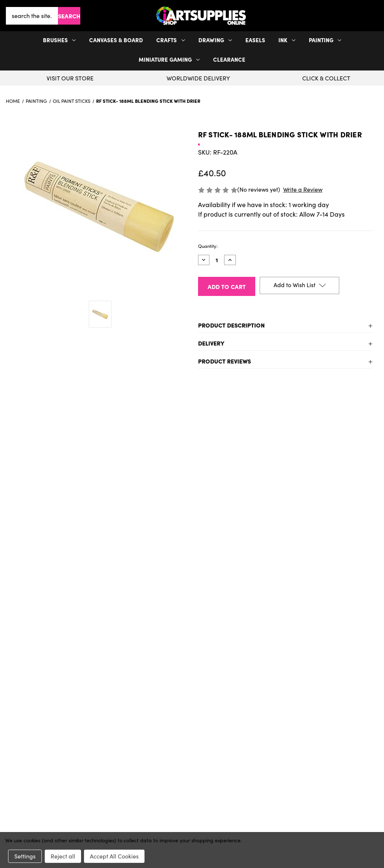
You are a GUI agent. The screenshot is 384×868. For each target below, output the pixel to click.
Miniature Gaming (169, 59)
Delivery (211, 343)
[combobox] (32, 16)
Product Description (231, 325)
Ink (287, 40)
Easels (255, 40)
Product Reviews (224, 361)
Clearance (229, 59)
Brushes (59, 40)
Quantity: (208, 246)
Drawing (215, 40)
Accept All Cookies (114, 856)
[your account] (374, 16)
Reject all (63, 856)
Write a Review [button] (303, 189)
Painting (325, 40)
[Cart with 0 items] (377, 16)
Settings (25, 856)
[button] (377, 16)
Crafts (171, 40)
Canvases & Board (116, 40)
